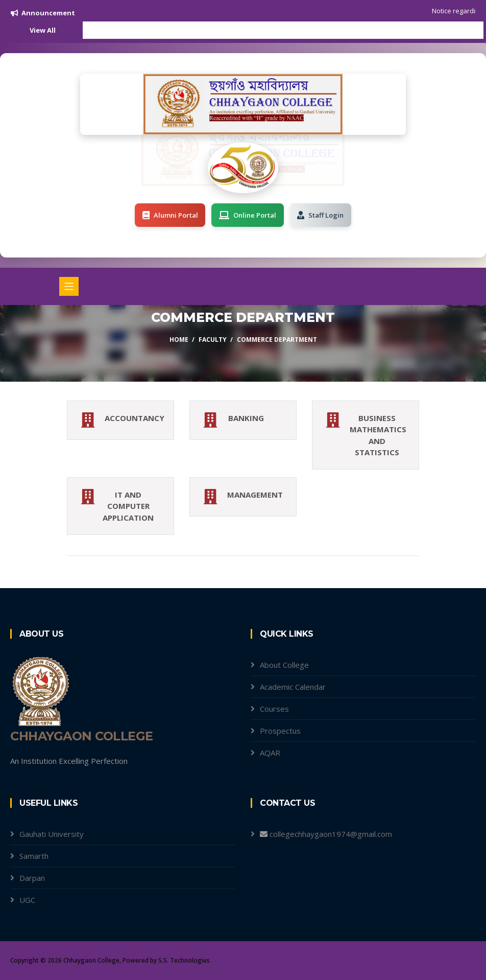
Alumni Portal (170, 215)
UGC (27, 900)
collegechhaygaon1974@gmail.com (331, 834)
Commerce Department (277, 340)
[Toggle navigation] (69, 287)
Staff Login (321, 215)
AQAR (270, 753)
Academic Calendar (293, 687)
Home (179, 340)
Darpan (32, 878)
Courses (274, 709)
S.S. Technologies (184, 960)
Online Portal (248, 215)
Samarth (34, 856)
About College (284, 665)
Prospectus (280, 731)
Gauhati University (52, 834)
